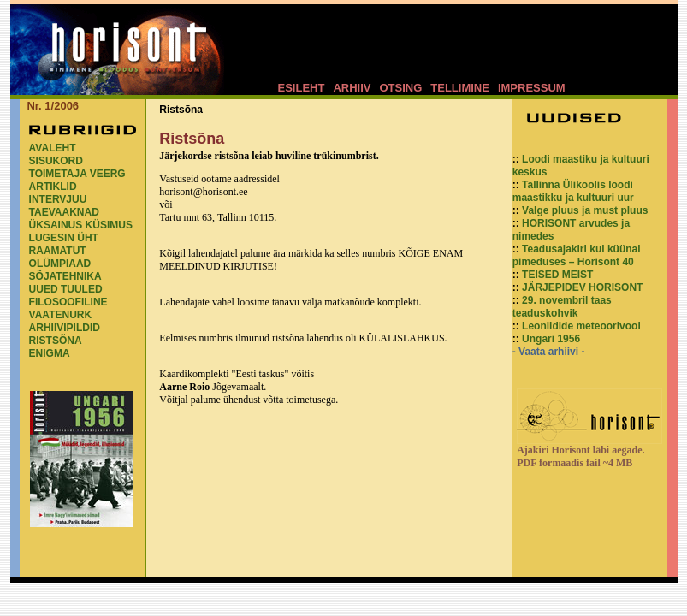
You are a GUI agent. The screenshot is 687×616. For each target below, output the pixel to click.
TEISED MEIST (557, 275)
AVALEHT (53, 148)
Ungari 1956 (551, 339)
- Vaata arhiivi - (549, 352)
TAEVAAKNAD (64, 212)
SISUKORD (56, 161)
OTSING (400, 88)
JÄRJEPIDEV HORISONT (582, 287)
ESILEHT (302, 88)
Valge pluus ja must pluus (585, 210)
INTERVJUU (58, 199)
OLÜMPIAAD (60, 264)
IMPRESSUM (532, 88)
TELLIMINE (460, 88)
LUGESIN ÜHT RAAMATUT (64, 244)
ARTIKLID (53, 187)
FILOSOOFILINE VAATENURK (68, 308)
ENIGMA (50, 353)
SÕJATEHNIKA (65, 276)
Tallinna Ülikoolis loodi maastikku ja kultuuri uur (573, 191)
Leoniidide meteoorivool (581, 326)
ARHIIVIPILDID (65, 328)
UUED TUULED (66, 289)
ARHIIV (352, 88)
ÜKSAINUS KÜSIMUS (81, 225)
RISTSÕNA (56, 341)
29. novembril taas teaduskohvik (562, 307)
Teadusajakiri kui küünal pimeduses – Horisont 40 (577, 255)
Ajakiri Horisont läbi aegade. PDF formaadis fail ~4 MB (580, 456)
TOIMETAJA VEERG (77, 174)
